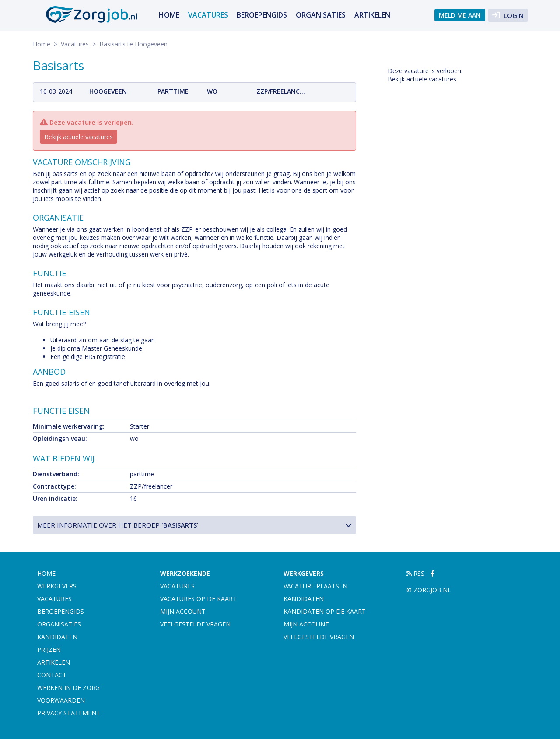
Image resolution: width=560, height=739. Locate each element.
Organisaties (321, 15)
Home (169, 15)
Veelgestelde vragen (195, 624)
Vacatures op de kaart (198, 599)
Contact (52, 675)
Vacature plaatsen (315, 586)
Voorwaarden (61, 700)
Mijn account (183, 611)
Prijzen (49, 649)
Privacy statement (69, 713)
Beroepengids (262, 15)
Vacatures (208, 15)
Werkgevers (57, 586)
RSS (415, 573)
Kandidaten (57, 637)
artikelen (372, 15)
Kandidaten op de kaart (325, 611)
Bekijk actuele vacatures (79, 137)
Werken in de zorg (68, 688)
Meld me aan (460, 15)
